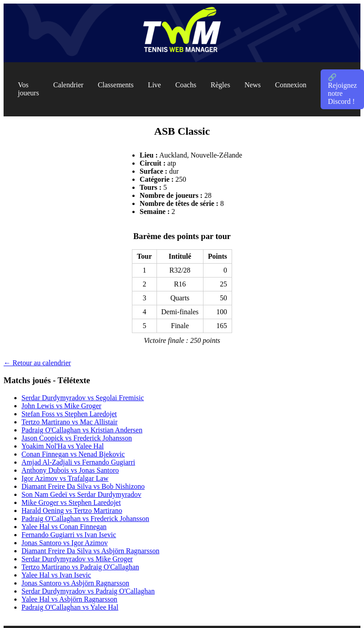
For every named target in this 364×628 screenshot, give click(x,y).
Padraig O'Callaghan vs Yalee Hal (70, 607)
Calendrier (68, 85)
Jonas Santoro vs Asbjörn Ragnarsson (75, 583)
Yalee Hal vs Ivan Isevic (56, 575)
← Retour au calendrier (37, 363)
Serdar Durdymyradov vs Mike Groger (77, 559)
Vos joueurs (28, 89)
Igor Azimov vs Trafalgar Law (65, 478)
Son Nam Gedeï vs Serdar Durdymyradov (81, 494)
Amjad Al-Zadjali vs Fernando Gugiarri (78, 462)
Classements (116, 85)
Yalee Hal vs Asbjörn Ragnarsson (69, 599)
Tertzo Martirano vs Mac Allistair (70, 422)
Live (154, 85)
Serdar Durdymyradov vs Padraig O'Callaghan (88, 591)
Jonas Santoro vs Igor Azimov (65, 543)
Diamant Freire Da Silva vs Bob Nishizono (83, 486)
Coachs (186, 85)
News (253, 85)
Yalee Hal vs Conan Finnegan (64, 527)
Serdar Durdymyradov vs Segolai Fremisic (83, 398)
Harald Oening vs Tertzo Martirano (72, 511)
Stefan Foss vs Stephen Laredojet (69, 414)
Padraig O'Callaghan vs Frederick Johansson (85, 519)
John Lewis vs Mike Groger (61, 406)
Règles (220, 85)
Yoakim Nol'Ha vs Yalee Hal (63, 446)
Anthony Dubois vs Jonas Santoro (70, 470)
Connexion (291, 85)
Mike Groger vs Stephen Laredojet (71, 502)
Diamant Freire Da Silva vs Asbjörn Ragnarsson (90, 551)
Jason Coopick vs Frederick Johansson (77, 438)
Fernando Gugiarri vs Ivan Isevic (69, 535)
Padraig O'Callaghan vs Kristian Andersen (82, 430)
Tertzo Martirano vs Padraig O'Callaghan (80, 567)
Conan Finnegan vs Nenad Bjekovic (73, 454)
